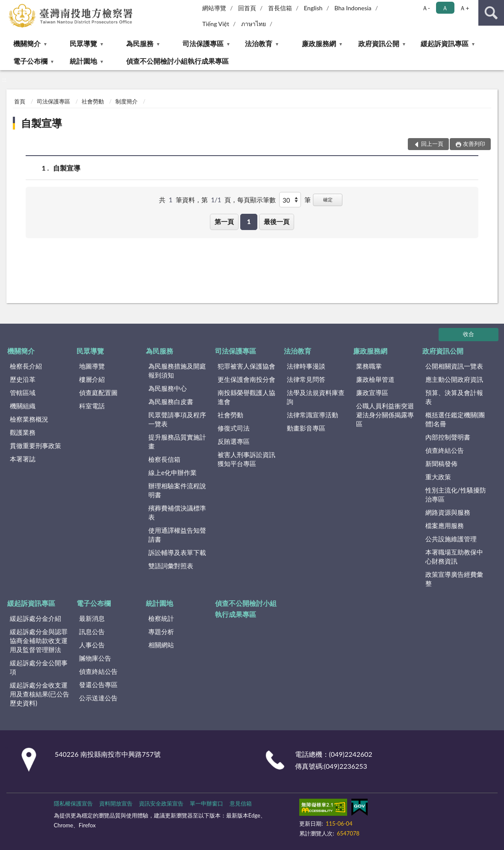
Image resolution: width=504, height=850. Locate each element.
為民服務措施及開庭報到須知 (177, 370)
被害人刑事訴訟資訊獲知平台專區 (246, 459)
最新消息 (92, 618)
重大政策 (438, 477)
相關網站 (161, 645)
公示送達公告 (98, 698)
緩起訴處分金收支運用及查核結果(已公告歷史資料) (40, 694)
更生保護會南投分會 (246, 379)
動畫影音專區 (306, 428)
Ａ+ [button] (464, 8)
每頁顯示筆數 (256, 200)
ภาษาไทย (253, 24)
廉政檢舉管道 (375, 379)
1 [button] (249, 221)
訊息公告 (92, 632)
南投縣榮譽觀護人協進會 (246, 397)
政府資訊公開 (379, 43)
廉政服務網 (319, 43)
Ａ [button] (445, 8)
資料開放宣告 (116, 803)
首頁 (20, 101)
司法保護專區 (203, 43)
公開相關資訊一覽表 (454, 366)
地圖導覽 (92, 366)
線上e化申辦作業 (172, 472)
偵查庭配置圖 (98, 393)
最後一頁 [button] (277, 221)
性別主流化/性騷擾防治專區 (456, 494)
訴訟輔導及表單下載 (177, 552)
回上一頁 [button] (432, 144)
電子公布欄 (30, 61)
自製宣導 (41, 123)
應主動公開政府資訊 (454, 379)
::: (7, 6)
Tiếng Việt (216, 24)
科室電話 (92, 406)
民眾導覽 (83, 43)
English (313, 8)
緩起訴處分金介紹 (35, 618)
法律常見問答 (306, 379)
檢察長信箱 (164, 459)
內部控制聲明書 (448, 437)
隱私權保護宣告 (73, 803)
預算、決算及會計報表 (454, 397)
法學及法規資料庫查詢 (316, 397)
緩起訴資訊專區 (445, 43)
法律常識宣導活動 (312, 415)
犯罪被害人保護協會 (246, 366)
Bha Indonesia (353, 8)
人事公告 (92, 645)
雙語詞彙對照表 (171, 566)
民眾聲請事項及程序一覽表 (177, 419)
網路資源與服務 (448, 512)
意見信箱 (241, 803)
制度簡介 (127, 101)
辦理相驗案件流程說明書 (177, 490)
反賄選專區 (234, 441)
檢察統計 (161, 618)
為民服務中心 (168, 388)
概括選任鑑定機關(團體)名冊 (455, 419)
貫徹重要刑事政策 (35, 446)
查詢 (491, 13)
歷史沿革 (23, 379)
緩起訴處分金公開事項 (39, 667)
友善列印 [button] (474, 144)
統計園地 (83, 61)
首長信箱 (280, 8)
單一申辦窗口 (206, 803)
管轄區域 (23, 393)
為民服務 (140, 43)
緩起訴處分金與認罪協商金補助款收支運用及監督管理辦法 (39, 640)
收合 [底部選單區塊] (469, 334)
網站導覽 (214, 8)
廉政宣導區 (372, 393)
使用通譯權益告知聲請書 (177, 535)
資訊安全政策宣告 (161, 803)
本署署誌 (23, 459)
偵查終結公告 (445, 450)
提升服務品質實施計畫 (177, 441)
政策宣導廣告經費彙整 (454, 579)
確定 (328, 199)
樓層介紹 (92, 379)
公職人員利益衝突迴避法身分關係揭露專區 (385, 415)
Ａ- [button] (426, 8)
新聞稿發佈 (441, 463)
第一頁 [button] (224, 221)
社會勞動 (93, 101)
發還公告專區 (98, 685)
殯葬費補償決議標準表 (177, 512)
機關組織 (23, 406)
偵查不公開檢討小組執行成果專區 (177, 61)
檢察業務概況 (29, 419)
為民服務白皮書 (171, 401)
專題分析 (161, 632)
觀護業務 (23, 432)
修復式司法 (234, 428)
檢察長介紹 (26, 366)
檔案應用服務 (445, 525)
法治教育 (259, 43)
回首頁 (247, 8)
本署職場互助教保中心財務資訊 (454, 556)
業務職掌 (369, 366)
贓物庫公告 (95, 658)
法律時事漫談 (306, 366)
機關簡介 (27, 43)
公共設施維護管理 (451, 539)
